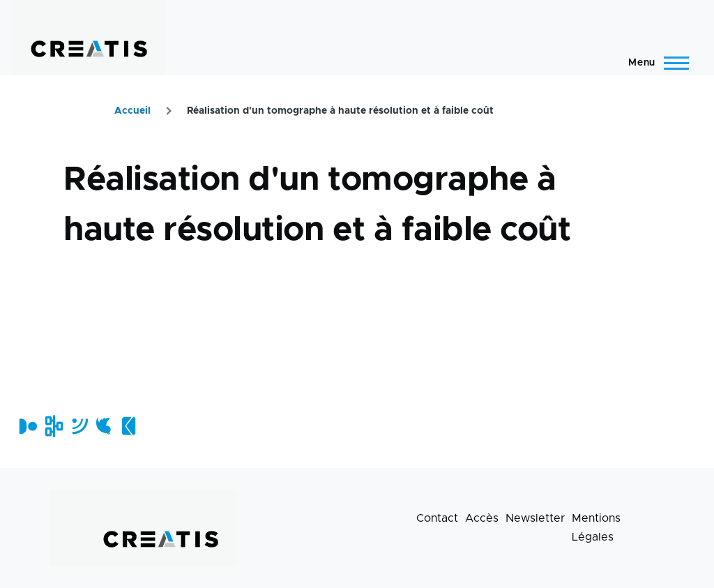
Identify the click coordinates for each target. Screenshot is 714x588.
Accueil (132, 111)
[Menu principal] (654, 63)
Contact (437, 518)
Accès (482, 518)
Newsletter (535, 518)
